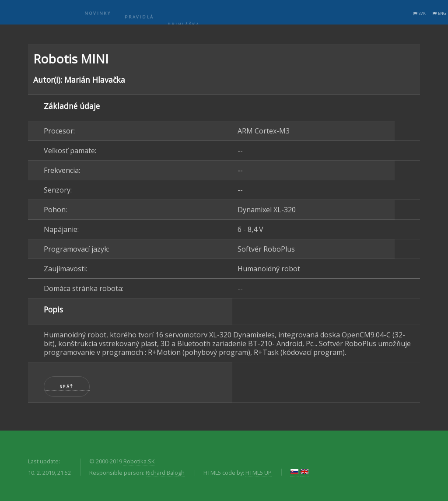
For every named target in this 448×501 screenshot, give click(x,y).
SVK (422, 13)
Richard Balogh (165, 473)
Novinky (98, 18)
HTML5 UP (259, 473)
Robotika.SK (139, 461)
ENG (442, 13)
